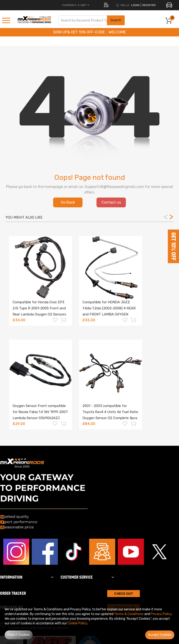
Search (116, 20)
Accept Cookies (160, 635)
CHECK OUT (124, 594)
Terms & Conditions (129, 614)
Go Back (68, 202)
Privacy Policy (161, 614)
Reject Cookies (19, 635)
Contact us (111, 202)
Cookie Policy (77, 623)
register (149, 5)
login (135, 5)
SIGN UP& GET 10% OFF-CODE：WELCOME (89, 32)
